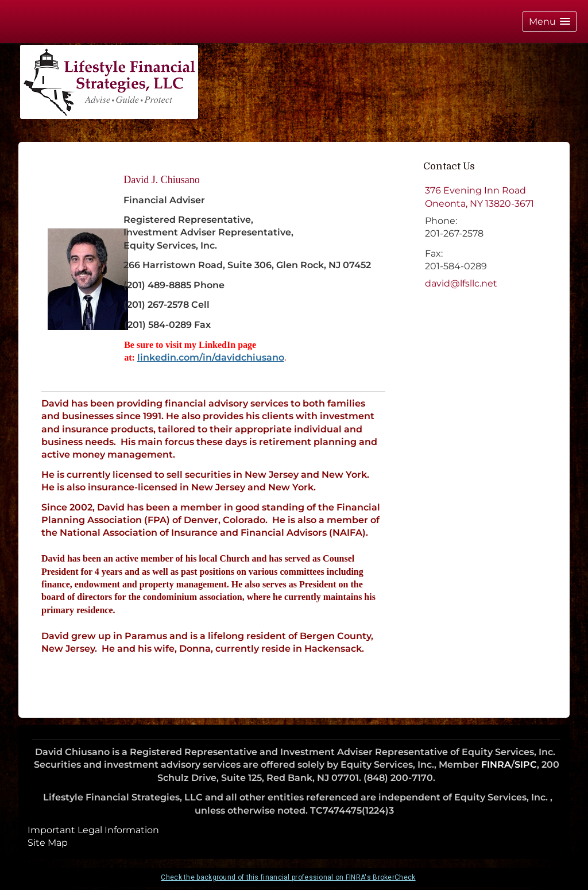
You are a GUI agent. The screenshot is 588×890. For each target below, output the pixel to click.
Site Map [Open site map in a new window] (48, 843)
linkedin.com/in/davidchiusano (211, 357)
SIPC (526, 765)
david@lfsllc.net (461, 283)
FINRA (496, 765)
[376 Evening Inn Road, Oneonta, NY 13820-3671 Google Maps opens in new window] (479, 197)
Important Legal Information (93, 830)
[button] (550, 22)
